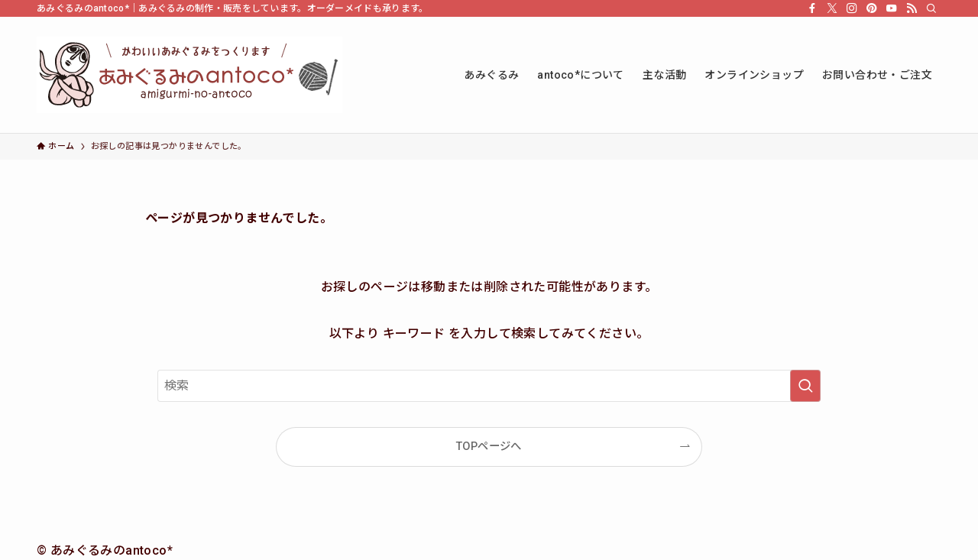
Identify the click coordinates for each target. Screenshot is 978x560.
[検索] (931, 8)
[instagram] (852, 8)
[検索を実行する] (805, 386)
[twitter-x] (832, 8)
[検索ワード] (489, 386)
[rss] (912, 8)
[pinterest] (872, 8)
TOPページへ (489, 447)
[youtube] (892, 8)
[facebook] (812, 8)
